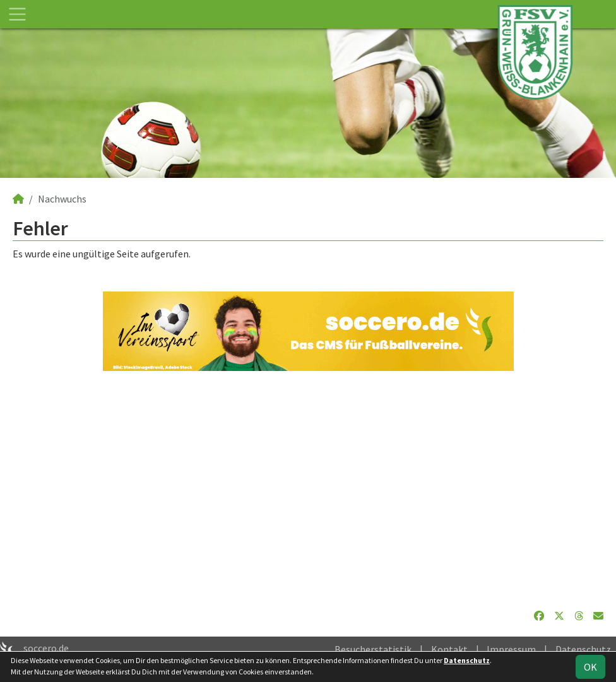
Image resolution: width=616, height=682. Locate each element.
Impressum (511, 649)
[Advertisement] (308, 490)
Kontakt (449, 649)
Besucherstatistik (373, 649)
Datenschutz (583, 649)
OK (590, 667)
